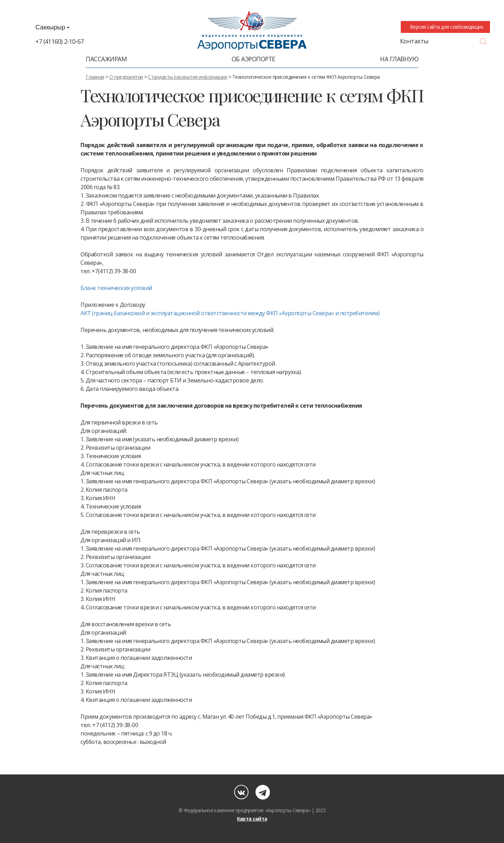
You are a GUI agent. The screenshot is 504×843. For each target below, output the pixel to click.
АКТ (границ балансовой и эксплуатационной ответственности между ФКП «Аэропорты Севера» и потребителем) (230, 313)
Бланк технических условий (116, 288)
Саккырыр (52, 27)
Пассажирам (106, 59)
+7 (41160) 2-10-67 (59, 41)
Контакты (414, 41)
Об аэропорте (254, 59)
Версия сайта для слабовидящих (445, 27)
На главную (399, 59)
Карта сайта (252, 819)
